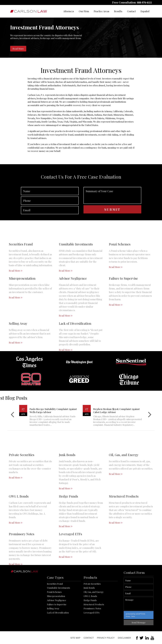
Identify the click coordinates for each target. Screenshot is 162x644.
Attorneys (69, 11)
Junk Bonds (89, 605)
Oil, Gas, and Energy (94, 609)
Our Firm (84, 11)
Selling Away (53, 626)
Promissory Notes (92, 626)
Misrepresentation (56, 613)
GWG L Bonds (90, 613)
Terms (145, 616)
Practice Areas (102, 11)
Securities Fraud (55, 601)
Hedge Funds (90, 618)
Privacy (140, 616)
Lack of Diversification (58, 630)
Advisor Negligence (57, 618)
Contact (131, 11)
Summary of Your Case (112, 207)
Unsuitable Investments (58, 605)
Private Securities (92, 601)
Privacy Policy (106, 638)
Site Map (75, 638)
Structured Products (94, 622)
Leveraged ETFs (92, 630)
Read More (18, 49)
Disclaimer (124, 638)
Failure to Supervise (57, 622)
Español (145, 11)
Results (118, 11)
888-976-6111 (144, 3)
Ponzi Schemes (54, 609)
